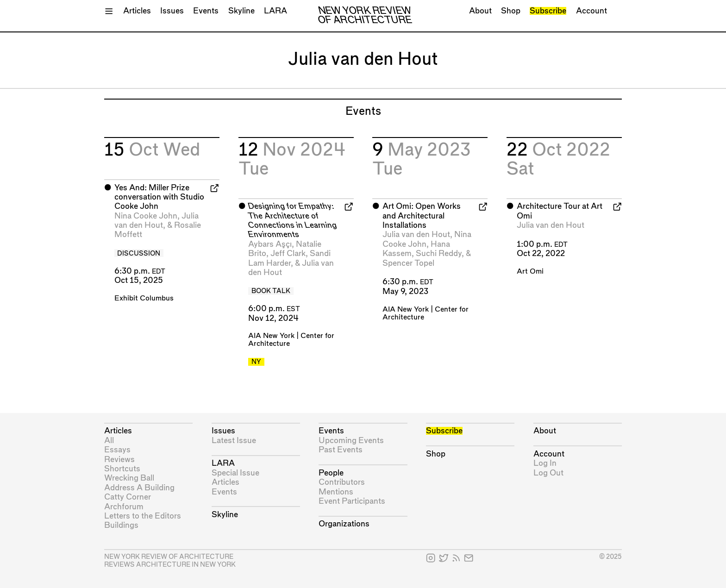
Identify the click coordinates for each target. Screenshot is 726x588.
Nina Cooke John (146, 216)
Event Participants (352, 501)
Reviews (119, 460)
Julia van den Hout (416, 235)
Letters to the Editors (143, 516)
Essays (117, 450)
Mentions (336, 492)
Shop (511, 11)
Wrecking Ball (129, 478)
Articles (137, 11)
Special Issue (235, 473)
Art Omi (530, 272)
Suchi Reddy (439, 253)
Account (591, 11)
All (109, 441)
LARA (275, 11)
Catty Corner (128, 497)
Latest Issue (234, 441)
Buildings (121, 525)
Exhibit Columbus (144, 298)
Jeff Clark (288, 253)
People (331, 473)
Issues (172, 11)
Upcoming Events (351, 441)
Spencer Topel (408, 263)
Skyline (241, 11)
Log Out (548, 473)
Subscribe (548, 11)
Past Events (341, 450)
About (480, 11)
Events (206, 11)
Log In (545, 463)
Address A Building (139, 488)
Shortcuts (122, 469)
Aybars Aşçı (270, 244)
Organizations (344, 524)
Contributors (342, 482)
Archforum (124, 507)
